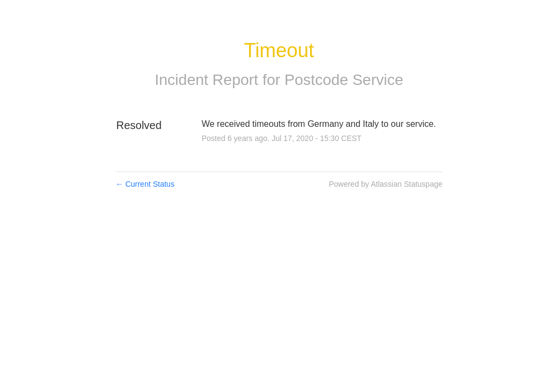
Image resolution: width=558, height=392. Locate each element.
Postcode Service (344, 80)
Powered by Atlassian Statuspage (386, 184)
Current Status (145, 184)
